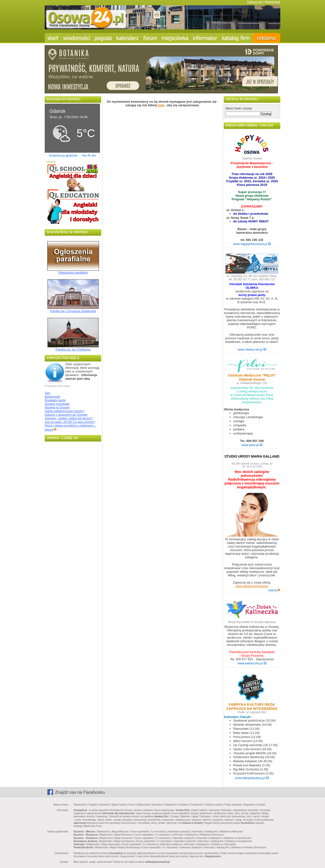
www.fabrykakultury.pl (252, 778)
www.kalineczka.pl (252, 663)
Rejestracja (272, 2)
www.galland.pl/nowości (252, 586)
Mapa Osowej (119, 805)
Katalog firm (171, 805)
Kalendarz (104, 805)
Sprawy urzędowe (57, 404)
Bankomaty (53, 397)
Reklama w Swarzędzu (224, 844)
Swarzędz (79, 844)
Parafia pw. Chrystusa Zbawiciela (73, 311)
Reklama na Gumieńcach (238, 838)
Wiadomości (80, 805)
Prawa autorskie (233, 805)
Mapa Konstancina (124, 841)
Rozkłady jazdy (55, 400)
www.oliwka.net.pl (252, 349)
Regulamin (249, 805)
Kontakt (261, 805)
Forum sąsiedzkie (140, 832)
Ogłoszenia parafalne (73, 273)
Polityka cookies (214, 805)
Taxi (47, 393)
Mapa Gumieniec (124, 838)
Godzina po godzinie (63, 155)
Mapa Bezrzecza (123, 835)
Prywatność (197, 805)
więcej (51, 430)
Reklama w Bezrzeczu (212, 835)
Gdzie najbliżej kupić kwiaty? (65, 411)
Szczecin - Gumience (85, 838)
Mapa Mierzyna (120, 832)
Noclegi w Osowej (57, 407)
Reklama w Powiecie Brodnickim (249, 847)
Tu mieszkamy (159, 832)
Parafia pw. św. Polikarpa (73, 349)
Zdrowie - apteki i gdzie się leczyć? (69, 418)
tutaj (161, 105)
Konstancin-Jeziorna (85, 841)
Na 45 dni (89, 155)
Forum (132, 805)
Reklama (184, 805)
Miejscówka (144, 805)
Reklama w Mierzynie (231, 832)
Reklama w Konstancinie (239, 841)
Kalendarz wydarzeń (179, 832)
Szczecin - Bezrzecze (86, 835)
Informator (157, 805)
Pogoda (93, 805)
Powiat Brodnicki (83, 847)
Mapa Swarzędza (111, 844)
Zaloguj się (254, 2)
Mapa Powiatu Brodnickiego (125, 847)
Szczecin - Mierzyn (84, 832)
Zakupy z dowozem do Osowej (66, 415)
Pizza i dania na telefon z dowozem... (71, 425)
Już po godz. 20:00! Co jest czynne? (70, 422)
